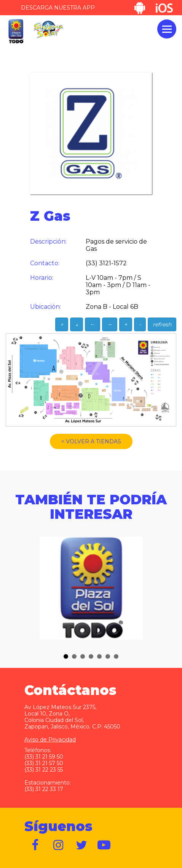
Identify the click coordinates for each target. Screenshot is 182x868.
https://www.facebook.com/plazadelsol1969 (36, 845)
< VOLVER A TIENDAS (91, 441)
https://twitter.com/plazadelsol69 (81, 845)
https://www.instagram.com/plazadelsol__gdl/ (59, 845)
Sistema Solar (48, 30)
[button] (66, 656)
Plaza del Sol (16, 31)
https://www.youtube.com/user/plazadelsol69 (104, 845)
